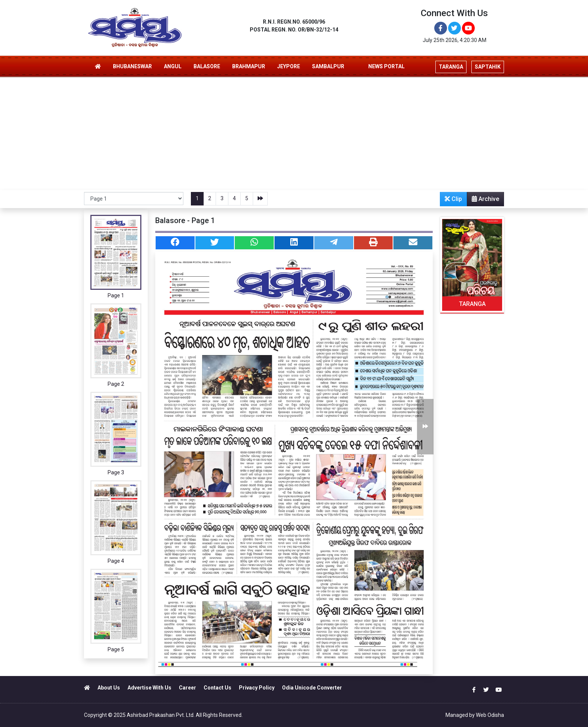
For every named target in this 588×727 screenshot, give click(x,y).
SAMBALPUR (328, 66)
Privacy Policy (257, 688)
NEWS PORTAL (386, 66)
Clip (453, 199)
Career (187, 688)
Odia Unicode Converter (312, 688)
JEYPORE (289, 66)
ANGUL (173, 66)
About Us (109, 688)
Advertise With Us (149, 688)
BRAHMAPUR (249, 66)
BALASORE (207, 66)
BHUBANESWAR (132, 66)
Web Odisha (490, 715)
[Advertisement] (294, 134)
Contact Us (217, 688)
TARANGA (472, 304)
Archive (483, 201)
